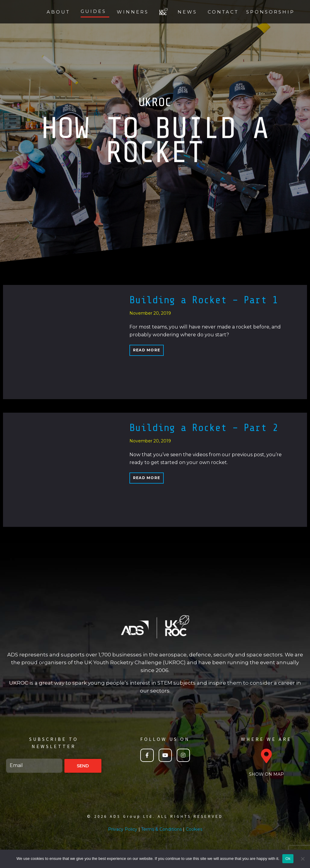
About (58, 12)
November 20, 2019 (150, 313)
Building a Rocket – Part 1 (204, 300)
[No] (302, 859)
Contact (223, 12)
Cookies (194, 829)
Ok (288, 859)
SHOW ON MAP (266, 774)
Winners (133, 12)
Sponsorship (270, 12)
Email (7, 756)
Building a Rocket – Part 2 (204, 428)
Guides (93, 11)
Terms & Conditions (161, 829)
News (187, 12)
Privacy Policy (123, 829)
